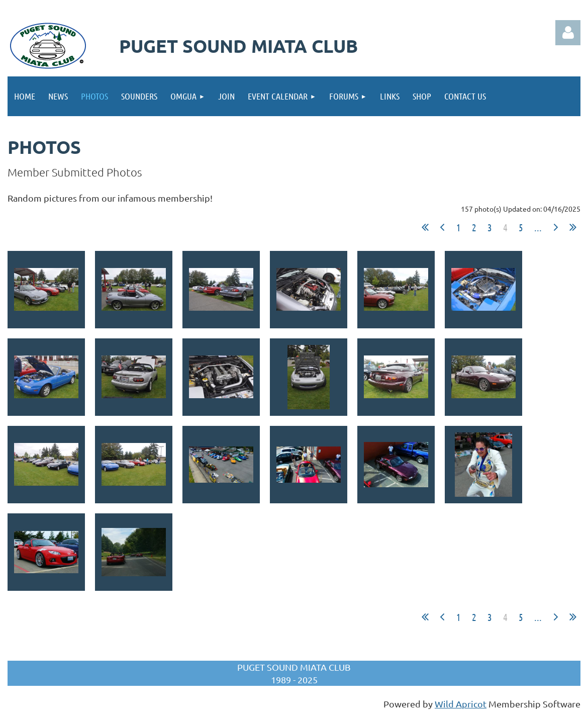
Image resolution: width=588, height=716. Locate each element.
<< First (425, 227)
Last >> (573, 227)
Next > (556, 227)
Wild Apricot (461, 704)
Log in (568, 33)
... (538, 227)
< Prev (442, 227)
